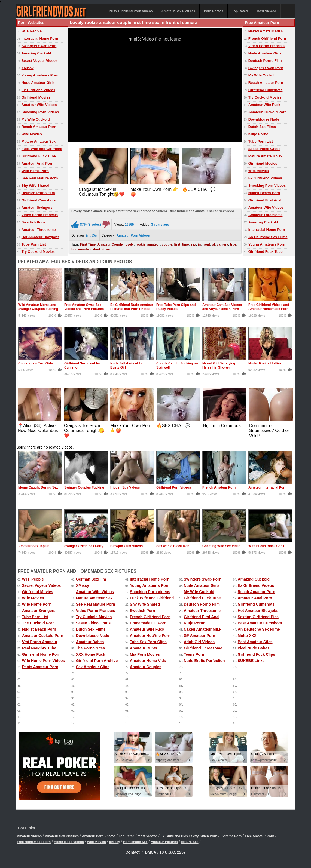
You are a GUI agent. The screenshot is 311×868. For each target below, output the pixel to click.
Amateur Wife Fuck (264, 105)
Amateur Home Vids (148, 661)
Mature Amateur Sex (39, 141)
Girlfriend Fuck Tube (39, 156)
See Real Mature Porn (40, 178)
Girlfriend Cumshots (39, 200)
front (206, 244)
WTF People (32, 31)
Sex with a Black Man (173, 546)
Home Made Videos (69, 842)
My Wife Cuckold (36, 119)
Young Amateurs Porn (40, 75)
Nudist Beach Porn (264, 193)
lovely (129, 244)
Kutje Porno (258, 134)
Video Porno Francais (40, 215)
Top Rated (240, 11)
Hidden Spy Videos (125, 487)
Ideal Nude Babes (254, 648)
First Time (88, 244)
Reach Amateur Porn (39, 127)
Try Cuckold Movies (38, 252)
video (106, 249)
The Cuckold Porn (38, 623)
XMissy (28, 68)
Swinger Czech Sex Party (84, 546)
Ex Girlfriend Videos (38, 90)
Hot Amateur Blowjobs (40, 237)
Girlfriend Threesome (203, 648)
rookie (141, 244)
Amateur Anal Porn (37, 163)
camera (222, 244)
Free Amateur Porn (260, 836)
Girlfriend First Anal (265, 200)
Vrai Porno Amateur (40, 642)
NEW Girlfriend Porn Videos (131, 11)
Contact (133, 852)
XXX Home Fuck (91, 654)
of (213, 244)
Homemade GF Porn (148, 623)
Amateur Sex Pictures (178, 11)
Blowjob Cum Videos (126, 546)
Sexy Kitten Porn (204, 836)
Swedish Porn (33, 222)
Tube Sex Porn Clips (148, 642)
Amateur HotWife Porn (150, 636)
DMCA (151, 852)
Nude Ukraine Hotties (265, 363)
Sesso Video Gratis (264, 149)
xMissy (114, 842)
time (186, 244)
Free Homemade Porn (34, 842)
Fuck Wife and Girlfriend (42, 149)
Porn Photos (214, 11)
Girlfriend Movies (36, 97)
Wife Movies (32, 134)
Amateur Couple (110, 244)
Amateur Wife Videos (39, 105)
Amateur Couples (146, 667)
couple (167, 244)
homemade (80, 249)
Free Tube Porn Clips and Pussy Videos (176, 307)
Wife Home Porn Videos (44, 661)
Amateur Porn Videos (133, 235)
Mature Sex (190, 842)
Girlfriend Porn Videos (174, 487)
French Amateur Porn (219, 487)
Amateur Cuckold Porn (268, 112)
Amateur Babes (90, 642)
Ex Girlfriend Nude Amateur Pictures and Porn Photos (132, 307)
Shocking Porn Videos (40, 112)
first (177, 244)
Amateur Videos (29, 836)
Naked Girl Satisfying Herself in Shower (219, 365)
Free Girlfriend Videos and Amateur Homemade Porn (269, 307)
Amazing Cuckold (36, 53)
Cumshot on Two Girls (36, 363)
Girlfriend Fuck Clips (257, 654)
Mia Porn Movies (145, 654)
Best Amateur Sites (255, 642)
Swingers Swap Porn (39, 46)
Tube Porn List (34, 244)
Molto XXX (247, 636)
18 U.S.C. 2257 (173, 852)
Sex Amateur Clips (93, 667)
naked (95, 249)
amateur (154, 244)
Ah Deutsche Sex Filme (268, 237)
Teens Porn (194, 654)
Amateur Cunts (144, 648)
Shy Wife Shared (35, 185)
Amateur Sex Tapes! (34, 546)
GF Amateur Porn (199, 636)
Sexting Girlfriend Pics (258, 617)
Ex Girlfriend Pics (174, 836)
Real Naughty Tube (39, 648)
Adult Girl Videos (199, 642)
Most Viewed (266, 11)
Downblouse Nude (264, 119)
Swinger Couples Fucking (84, 487)
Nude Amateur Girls (38, 83)
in (199, 244)
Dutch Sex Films (262, 127)
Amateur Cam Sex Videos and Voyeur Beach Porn (222, 307)
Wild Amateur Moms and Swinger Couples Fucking (38, 307)
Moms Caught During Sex (38, 487)
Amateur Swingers (37, 208)
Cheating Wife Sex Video (221, 546)
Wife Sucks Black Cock (266, 546)
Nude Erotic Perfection (204, 661)
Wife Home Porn (35, 171)
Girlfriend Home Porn (41, 654)
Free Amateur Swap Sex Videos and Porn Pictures (84, 307)
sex (193, 244)
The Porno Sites (91, 648)
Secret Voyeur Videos (39, 61)
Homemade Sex (135, 842)
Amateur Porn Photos (99, 836)
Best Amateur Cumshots (260, 623)
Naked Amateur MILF (266, 31)
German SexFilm (91, 579)
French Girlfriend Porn (267, 39)
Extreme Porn (231, 836)
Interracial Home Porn (40, 39)
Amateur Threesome (39, 230)
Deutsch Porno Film (38, 193)
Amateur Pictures (164, 842)
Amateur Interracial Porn (267, 487)
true (233, 244)
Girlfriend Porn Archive (97, 661)
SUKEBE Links (251, 661)
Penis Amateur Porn (40, 667)
